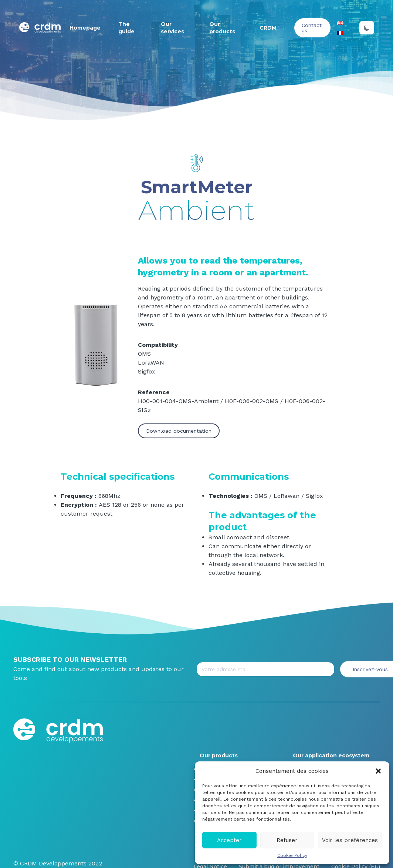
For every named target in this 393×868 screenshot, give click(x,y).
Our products (219, 755)
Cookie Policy (292, 855)
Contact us (312, 28)
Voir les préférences (350, 840)
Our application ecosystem (331, 755)
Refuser (287, 840)
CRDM (268, 28)
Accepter (229, 840)
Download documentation (179, 431)
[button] (378, 771)
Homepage (85, 28)
